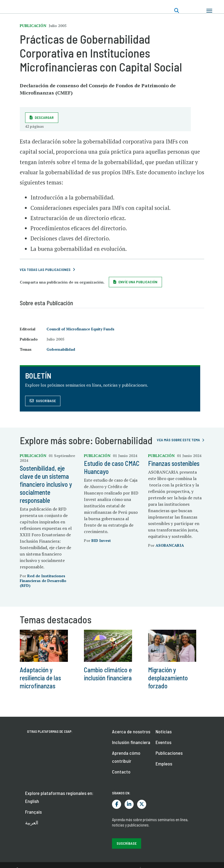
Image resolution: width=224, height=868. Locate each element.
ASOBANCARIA (170, 545)
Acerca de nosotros (131, 731)
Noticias (164, 731)
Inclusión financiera (131, 742)
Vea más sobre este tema (178, 440)
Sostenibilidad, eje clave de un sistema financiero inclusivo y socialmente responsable (46, 484)
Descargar (44, 117)
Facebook (117, 804)
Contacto (121, 772)
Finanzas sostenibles (174, 463)
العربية (32, 822)
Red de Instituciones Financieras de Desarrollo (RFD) (43, 581)
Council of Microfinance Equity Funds (80, 329)
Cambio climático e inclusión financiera (108, 674)
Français (33, 812)
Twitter (142, 804)
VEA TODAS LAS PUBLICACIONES (45, 269)
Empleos (164, 764)
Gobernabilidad (61, 349)
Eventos (163, 742)
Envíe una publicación (138, 282)
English (32, 801)
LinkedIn (129, 804)
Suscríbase (46, 401)
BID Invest (101, 540)
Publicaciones (169, 753)
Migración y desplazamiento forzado (168, 678)
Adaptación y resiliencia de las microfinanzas (40, 678)
